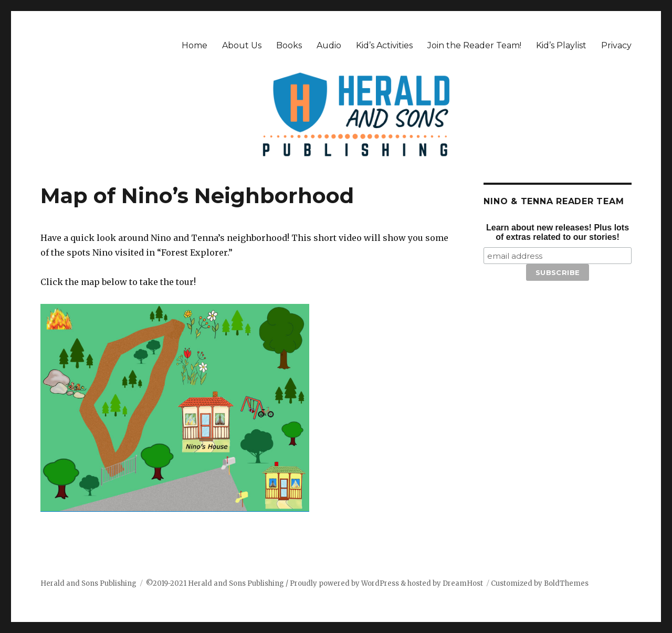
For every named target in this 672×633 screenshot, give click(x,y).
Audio (329, 45)
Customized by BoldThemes (540, 583)
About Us (242, 45)
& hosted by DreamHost (442, 583)
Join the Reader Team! (474, 45)
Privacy (616, 45)
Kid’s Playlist (561, 45)
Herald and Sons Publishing (88, 583)
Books (289, 45)
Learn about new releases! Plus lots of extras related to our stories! (558, 232)
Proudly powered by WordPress (345, 583)
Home (195, 45)
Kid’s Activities (384, 45)
